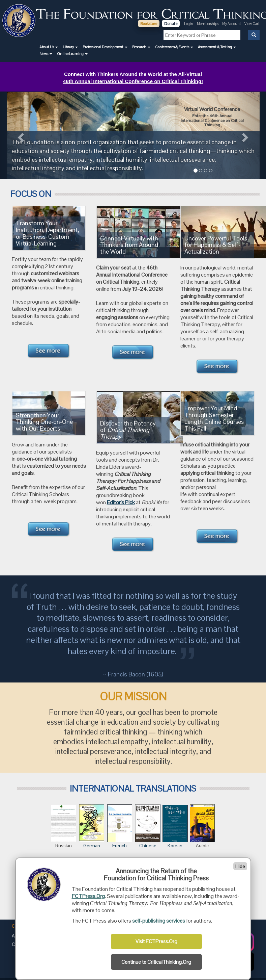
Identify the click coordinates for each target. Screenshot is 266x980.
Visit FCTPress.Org (156, 942)
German (92, 846)
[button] (49, 47)
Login (189, 24)
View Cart (252, 24)
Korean (175, 827)
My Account (232, 24)
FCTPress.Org (88, 896)
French (120, 827)
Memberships (208, 24)
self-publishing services (159, 921)
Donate (171, 24)
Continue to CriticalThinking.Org (156, 962)
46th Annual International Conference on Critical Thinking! (133, 81)
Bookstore (149, 24)
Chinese (148, 827)
